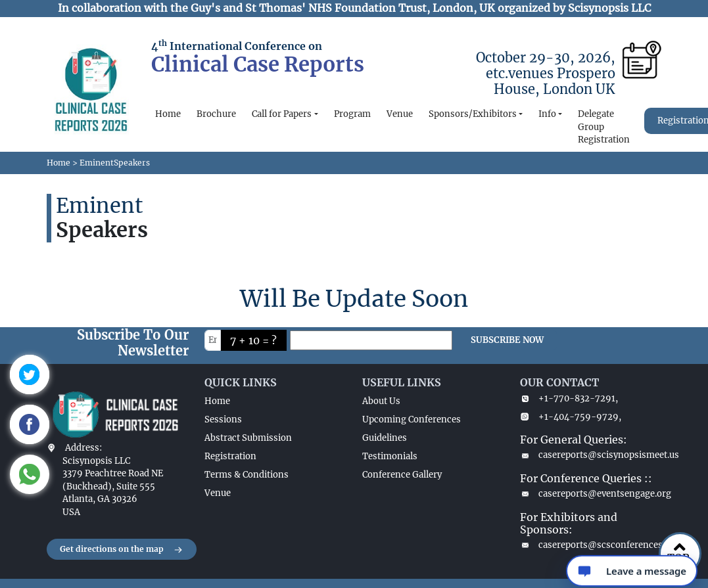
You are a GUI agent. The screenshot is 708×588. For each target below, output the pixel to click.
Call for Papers (282, 114)
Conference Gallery (402, 475)
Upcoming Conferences (412, 419)
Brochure (216, 114)
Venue (400, 114)
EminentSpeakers (115, 163)
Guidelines (385, 438)
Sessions (223, 419)
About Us (381, 401)
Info (547, 114)
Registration (230, 456)
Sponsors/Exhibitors (473, 114)
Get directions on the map (122, 550)
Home (168, 114)
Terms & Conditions (247, 475)
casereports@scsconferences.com (591, 545)
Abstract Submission (248, 438)
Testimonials (390, 456)
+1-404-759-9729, (571, 417)
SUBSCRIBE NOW (507, 340)
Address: (83, 448)
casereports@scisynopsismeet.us (591, 455)
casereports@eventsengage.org (591, 494)
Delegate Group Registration (604, 127)
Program (352, 114)
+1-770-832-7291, (569, 398)
